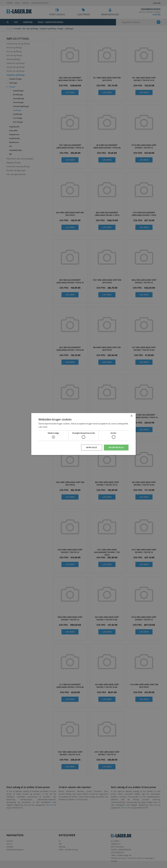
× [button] (131, 416)
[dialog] (83, 434)
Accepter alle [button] (116, 447)
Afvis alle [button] (92, 447)
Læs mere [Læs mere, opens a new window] (43, 427)
